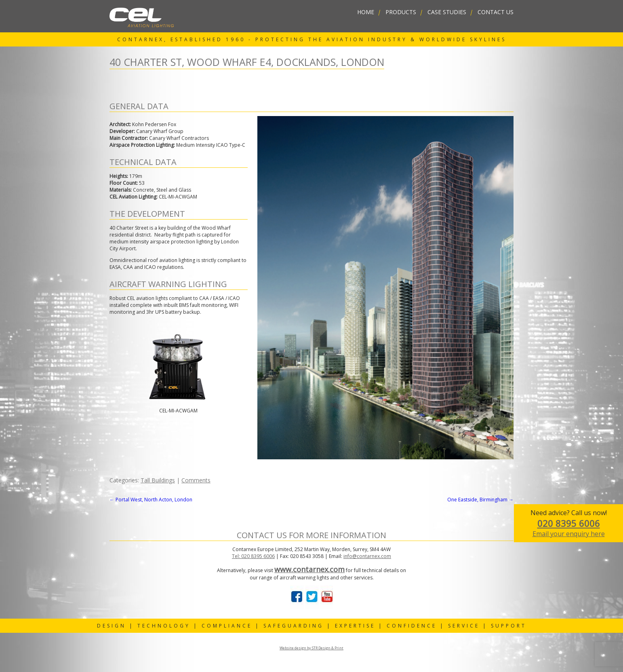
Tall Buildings (158, 480)
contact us (496, 12)
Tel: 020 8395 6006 (253, 556)
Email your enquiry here (569, 534)
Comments (196, 480)
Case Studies (447, 12)
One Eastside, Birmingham (480, 500)
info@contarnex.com (367, 556)
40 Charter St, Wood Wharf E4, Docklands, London (247, 62)
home (366, 12)
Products (401, 12)
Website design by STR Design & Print (311, 648)
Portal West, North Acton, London (151, 500)
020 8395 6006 (569, 523)
